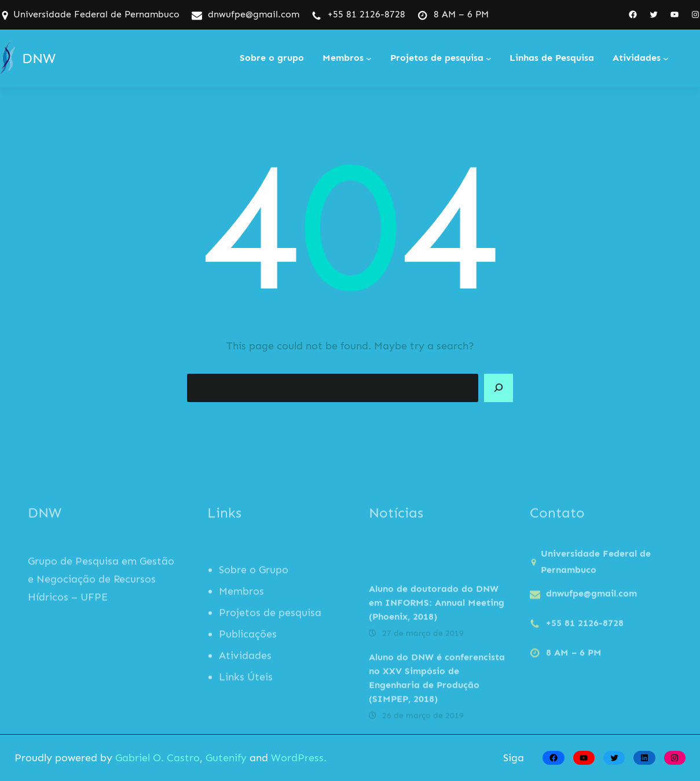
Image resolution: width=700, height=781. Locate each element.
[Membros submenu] (369, 59)
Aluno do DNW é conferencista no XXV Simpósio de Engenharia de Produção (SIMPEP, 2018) (437, 719)
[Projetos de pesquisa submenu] (489, 59)
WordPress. (299, 758)
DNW (39, 58)
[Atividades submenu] (666, 59)
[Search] (499, 388)
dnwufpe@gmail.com (254, 14)
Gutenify (228, 758)
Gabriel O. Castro (157, 758)
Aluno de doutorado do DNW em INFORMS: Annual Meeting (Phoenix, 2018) (437, 643)
